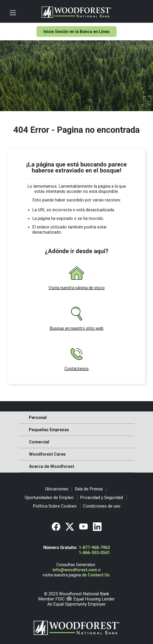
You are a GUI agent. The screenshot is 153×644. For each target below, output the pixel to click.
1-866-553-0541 (94, 553)
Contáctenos (76, 369)
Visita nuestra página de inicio (77, 288)
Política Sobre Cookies (55, 506)
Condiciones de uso (102, 506)
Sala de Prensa (89, 489)
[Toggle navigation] (24, 12)
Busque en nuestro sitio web (77, 328)
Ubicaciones (57, 489)
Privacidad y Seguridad (101, 497)
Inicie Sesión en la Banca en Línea (76, 32)
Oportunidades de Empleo (49, 497)
